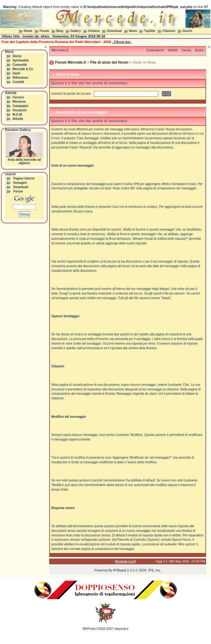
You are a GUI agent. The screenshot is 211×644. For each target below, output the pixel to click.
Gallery (76, 31)
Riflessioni (20, 78)
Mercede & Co (23, 69)
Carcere (18, 97)
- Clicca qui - (122, 42)
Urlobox (94, 31)
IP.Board (120, 570)
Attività (18, 119)
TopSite (150, 31)
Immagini (20, 183)
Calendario (155, 50)
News (133, 31)
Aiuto (199, 50)
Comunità (20, 65)
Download (114, 31)
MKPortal (89, 629)
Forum (44, 31)
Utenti (173, 50)
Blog (60, 31)
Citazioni (169, 31)
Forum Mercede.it (70, 62)
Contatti (18, 82)
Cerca (186, 50)
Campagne (20, 106)
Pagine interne (24, 178)
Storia (17, 56)
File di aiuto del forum (109, 62)
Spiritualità (21, 60)
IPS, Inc (154, 570)
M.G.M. (18, 115)
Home (28, 31)
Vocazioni (20, 110)
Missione (19, 102)
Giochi (187, 31)
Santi (16, 73)
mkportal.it (121, 629)
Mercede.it (60, 50)
